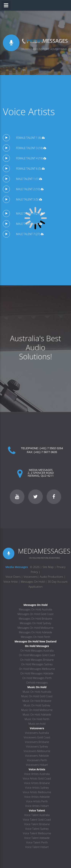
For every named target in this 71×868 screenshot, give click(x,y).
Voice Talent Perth (37, 842)
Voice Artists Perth (37, 801)
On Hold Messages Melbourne (37, 669)
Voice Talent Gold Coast (37, 820)
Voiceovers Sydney (37, 746)
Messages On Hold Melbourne (35, 628)
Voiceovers (31, 577)
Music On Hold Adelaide (37, 714)
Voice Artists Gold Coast (37, 778)
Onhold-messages (37, 683)
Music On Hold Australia (37, 692)
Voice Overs (13, 577)
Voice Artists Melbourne (37, 792)
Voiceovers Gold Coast (37, 737)
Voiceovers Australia (37, 733)
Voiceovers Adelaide (37, 756)
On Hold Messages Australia (37, 651)
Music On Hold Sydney (37, 705)
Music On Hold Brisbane (37, 701)
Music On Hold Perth (37, 719)
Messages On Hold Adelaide (36, 632)
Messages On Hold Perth (36, 637)
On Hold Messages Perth (37, 678)
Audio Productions (51, 577)
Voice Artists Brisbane (37, 783)
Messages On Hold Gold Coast (35, 614)
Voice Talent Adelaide (37, 838)
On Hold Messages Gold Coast (37, 655)
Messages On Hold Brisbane (35, 619)
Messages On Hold (33, 582)
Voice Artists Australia (37, 774)
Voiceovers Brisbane (37, 742)
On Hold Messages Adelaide (37, 673)
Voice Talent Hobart (37, 847)
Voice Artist (11, 582)
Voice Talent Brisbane (37, 824)
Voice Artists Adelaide (37, 797)
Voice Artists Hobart (37, 806)
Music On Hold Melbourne (37, 710)
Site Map (48, 567)
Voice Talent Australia (37, 815)
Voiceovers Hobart (37, 765)
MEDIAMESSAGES (44, 551)
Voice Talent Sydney (37, 829)
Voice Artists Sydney (37, 788)
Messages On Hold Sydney (35, 623)
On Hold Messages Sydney (37, 664)
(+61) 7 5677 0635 (45, 452)
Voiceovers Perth (37, 760)
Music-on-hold (37, 724)
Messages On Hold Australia (36, 609)
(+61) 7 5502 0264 (51, 448)
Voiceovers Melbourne (37, 751)
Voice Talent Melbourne (37, 833)
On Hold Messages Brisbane (37, 660)
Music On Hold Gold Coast (37, 696)
